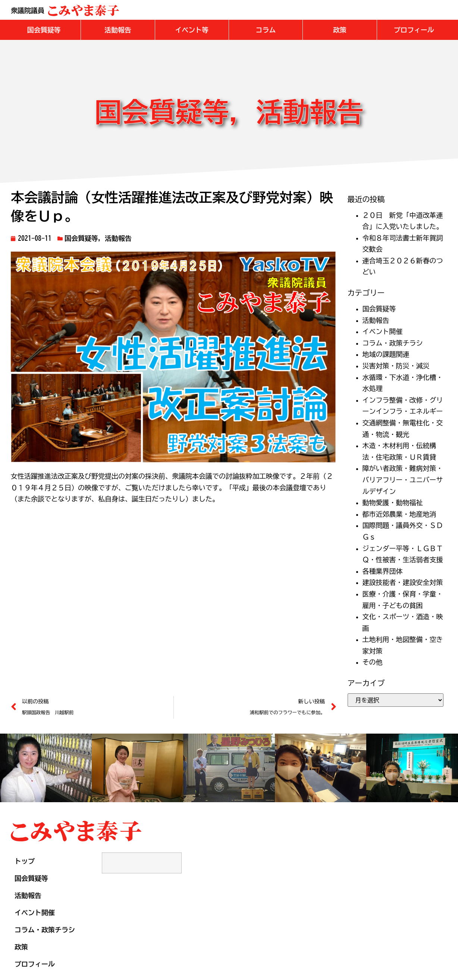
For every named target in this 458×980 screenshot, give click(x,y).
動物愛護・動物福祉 (393, 502)
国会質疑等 (81, 238)
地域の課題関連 (386, 354)
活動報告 (118, 238)
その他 (373, 662)
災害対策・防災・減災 (396, 366)
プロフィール (35, 964)
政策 (21, 947)
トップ (25, 861)
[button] (44, 30)
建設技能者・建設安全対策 (403, 582)
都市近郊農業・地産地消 (399, 514)
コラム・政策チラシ (393, 343)
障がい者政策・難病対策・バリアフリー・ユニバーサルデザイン (403, 480)
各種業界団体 (383, 571)
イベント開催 (383, 331)
